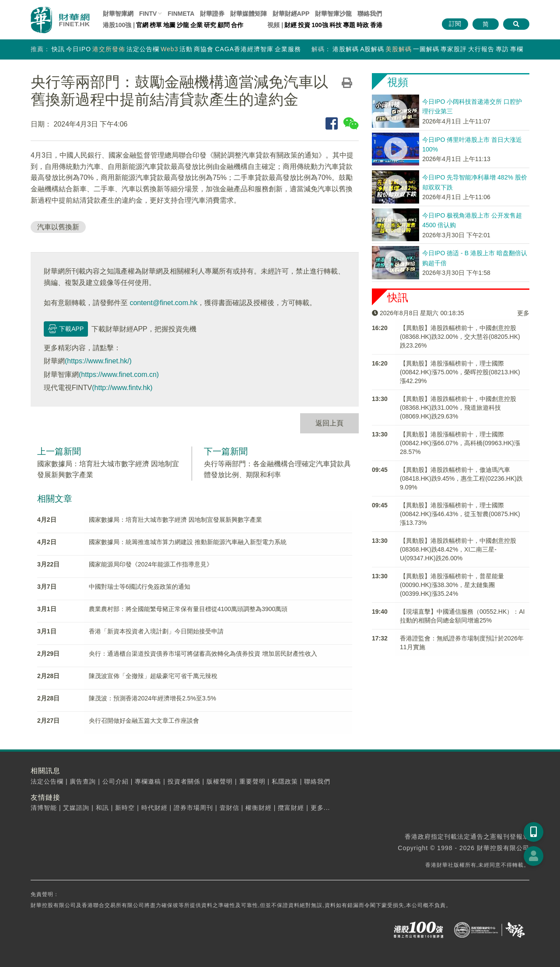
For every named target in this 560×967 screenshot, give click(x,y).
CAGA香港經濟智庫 (244, 49)
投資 (304, 25)
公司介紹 (115, 781)
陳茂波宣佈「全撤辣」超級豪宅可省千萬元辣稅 (153, 676)
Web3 (169, 49)
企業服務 (288, 49)
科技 (336, 25)
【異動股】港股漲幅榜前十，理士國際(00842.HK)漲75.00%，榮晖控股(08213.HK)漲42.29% (460, 372)
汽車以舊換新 (58, 227)
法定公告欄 (143, 49)
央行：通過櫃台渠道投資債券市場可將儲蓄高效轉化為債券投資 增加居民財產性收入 (203, 654)
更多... (320, 808)
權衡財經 (259, 808)
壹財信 (229, 808)
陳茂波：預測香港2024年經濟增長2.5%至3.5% (152, 698)
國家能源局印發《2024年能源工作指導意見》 (151, 564)
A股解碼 (372, 49)
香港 (376, 25)
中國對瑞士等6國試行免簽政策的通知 (140, 587)
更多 (523, 313)
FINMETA (181, 14)
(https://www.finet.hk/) (98, 361)
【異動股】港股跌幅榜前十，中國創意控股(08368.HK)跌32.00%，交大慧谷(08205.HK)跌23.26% (460, 337)
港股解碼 (346, 49)
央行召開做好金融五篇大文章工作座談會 (144, 721)
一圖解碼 (426, 49)
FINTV (148, 14)
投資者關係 (184, 781)
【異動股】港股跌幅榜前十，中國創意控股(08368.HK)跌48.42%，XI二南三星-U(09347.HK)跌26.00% (458, 549)
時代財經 (154, 808)
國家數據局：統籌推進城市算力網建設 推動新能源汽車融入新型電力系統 (188, 542)
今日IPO (79, 49)
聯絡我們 (370, 14)
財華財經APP (291, 14)
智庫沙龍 (333, 14)
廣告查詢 (83, 781)
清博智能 (44, 808)
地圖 (169, 25)
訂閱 (455, 24)
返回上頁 (329, 423)
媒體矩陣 (248, 14)
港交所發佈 (109, 49)
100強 (320, 25)
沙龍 (183, 25)
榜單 (156, 25)
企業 (196, 25)
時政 (363, 25)
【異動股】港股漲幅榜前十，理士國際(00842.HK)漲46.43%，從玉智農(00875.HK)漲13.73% (460, 514)
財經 (290, 25)
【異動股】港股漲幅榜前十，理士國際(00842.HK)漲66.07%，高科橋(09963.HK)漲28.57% (460, 443)
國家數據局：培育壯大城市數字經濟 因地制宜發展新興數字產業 (175, 520)
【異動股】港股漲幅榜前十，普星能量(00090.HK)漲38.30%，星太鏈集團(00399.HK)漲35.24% (452, 585)
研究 (210, 25)
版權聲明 (220, 781)
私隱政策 (285, 781)
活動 (186, 49)
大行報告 (481, 49)
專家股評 (454, 49)
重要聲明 (252, 781)
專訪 (502, 49)
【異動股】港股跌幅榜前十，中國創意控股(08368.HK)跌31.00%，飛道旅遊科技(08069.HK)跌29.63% (458, 408)
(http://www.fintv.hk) (122, 388)
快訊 (58, 49)
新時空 (125, 808)
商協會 (204, 49)
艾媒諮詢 (76, 808)
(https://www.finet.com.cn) (119, 374)
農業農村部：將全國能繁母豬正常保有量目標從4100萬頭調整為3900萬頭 (188, 609)
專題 (349, 25)
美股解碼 (399, 49)
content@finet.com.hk (163, 303)
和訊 (102, 808)
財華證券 (212, 14)
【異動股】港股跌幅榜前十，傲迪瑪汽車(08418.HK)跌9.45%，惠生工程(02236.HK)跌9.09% (461, 478)
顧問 (224, 25)
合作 (237, 25)
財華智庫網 (118, 14)
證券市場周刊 (193, 808)
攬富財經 (291, 808)
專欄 (517, 49)
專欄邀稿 (148, 781)
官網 (142, 25)
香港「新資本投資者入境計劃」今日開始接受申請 (156, 631)
